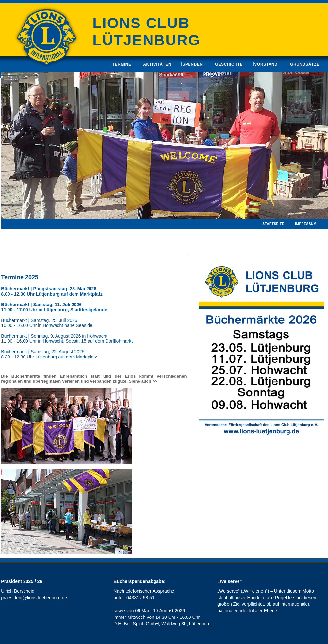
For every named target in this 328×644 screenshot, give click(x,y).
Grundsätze (305, 64)
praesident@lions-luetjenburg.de (34, 598)
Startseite (273, 224)
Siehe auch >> (143, 381)
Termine (122, 64)
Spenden (192, 64)
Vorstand (266, 64)
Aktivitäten (157, 64)
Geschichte (229, 64)
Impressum (306, 224)
